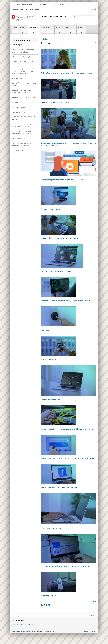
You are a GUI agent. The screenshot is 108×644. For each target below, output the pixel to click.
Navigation (47, 39)
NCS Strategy (60, 27)
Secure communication (20, 138)
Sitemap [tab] (93, 615)
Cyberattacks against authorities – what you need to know (24, 51)
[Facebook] (42, 605)
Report (21, 10)
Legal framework (90, 631)
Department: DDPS (45, 5)
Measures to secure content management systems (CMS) (21, 91)
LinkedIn (30, 624)
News (15, 27)
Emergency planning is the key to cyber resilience (23, 63)
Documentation (71, 27)
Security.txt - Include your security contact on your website (24, 144)
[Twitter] (44, 605)
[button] (75, 17)
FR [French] (90, 10)
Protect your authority (19, 112)
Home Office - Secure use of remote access (24, 84)
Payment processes (18, 107)
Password (15, 102)
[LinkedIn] (49, 605)
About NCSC (82, 27)
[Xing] (47, 605)
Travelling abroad (18, 150)
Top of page (92, 601)
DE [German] (87, 10)
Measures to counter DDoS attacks (24, 97)
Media (32, 10)
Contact (26, 10)
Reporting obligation (47, 27)
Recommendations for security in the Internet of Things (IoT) (23, 132)
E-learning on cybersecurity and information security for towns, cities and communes (23, 71)
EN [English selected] (95, 10)
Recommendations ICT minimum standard (23, 118)
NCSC (61, 5)
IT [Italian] (92, 10)
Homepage (15, 10)
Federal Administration (23, 5)
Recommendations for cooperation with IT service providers (24, 125)
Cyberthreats (23, 27)
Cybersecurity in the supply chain (23, 57)
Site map (37, 10)
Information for (34, 28)
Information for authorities (22, 39)
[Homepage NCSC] (39, 18)
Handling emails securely (20, 78)
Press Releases (18, 624)
